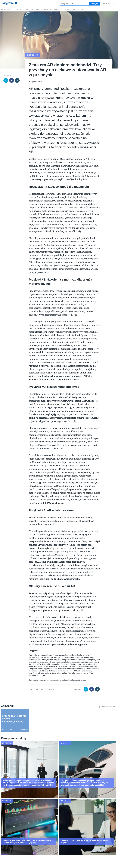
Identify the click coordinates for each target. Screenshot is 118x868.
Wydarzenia (70, 9)
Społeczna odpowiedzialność (49, 9)
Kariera (29, 9)
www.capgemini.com (55, 680)
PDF (43, 689)
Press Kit (106, 3)
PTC (86, 245)
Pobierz (24, 729)
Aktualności (7, 9)
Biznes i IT (19, 9)
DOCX (52, 689)
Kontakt (81, 9)
